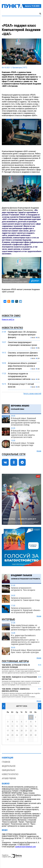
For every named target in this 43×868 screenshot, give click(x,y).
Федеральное (9, 766)
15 (31, 726)
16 (36, 726)
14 (26, 726)
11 (12, 726)
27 (22, 735)
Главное (6, 762)
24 (8, 735)
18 (12, 731)
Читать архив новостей (32, 394)
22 (31, 731)
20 (22, 731)
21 (26, 731)
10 (8, 726)
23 (36, 731)
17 (8, 731)
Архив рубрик (9, 778)
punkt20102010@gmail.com (26, 847)
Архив (39, 451)
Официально (8, 770)
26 (17, 735)
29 (31, 735)
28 (26, 735)
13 (22, 726)
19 (17, 731)
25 (12, 735)
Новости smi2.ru (8, 320)
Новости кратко (10, 774)
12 (17, 726)
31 (8, 740)
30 (36, 735)
